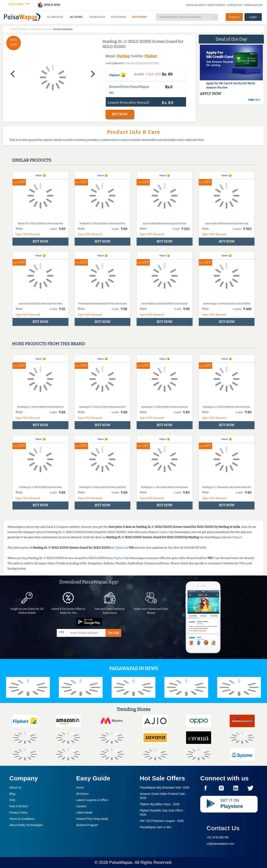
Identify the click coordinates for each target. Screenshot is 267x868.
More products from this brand (48, 344)
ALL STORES (76, 17)
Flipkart (151, 56)
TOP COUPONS (118, 17)
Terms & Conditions (22, 819)
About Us (15, 787)
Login (253, 17)
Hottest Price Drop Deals (92, 819)
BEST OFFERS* (140, 17)
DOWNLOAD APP (254, 5)
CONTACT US (235, 5)
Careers (81, 806)
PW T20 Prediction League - (162, 821)
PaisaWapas (121, 862)
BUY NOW (120, 114)
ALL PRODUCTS (55, 17)
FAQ (12, 800)
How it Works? (19, 806)
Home (80, 787)
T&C (111, 93)
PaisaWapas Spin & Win (156, 827)
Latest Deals (84, 813)
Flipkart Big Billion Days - (160, 804)
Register (234, 17)
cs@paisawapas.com (220, 844)
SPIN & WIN (49, 5)
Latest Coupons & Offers (92, 800)
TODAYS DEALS (97, 17)
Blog (12, 794)
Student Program (87, 825)
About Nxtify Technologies (26, 825)
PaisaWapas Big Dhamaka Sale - (165, 787)
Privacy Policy (18, 813)
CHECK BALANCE (196, 5)
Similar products (32, 160)
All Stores (82, 794)
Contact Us (223, 828)
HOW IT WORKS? (217, 5)
